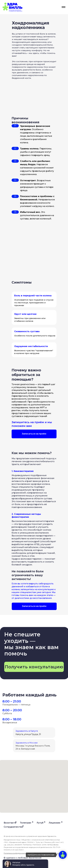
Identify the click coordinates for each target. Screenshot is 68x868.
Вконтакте (10, 823)
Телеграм (25, 823)
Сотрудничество (13, 827)
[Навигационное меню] (64, 7)
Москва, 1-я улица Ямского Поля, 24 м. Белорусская (33, 746)
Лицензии (54, 823)
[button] (34, 434)
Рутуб (40, 823)
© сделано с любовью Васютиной (23, 858)
